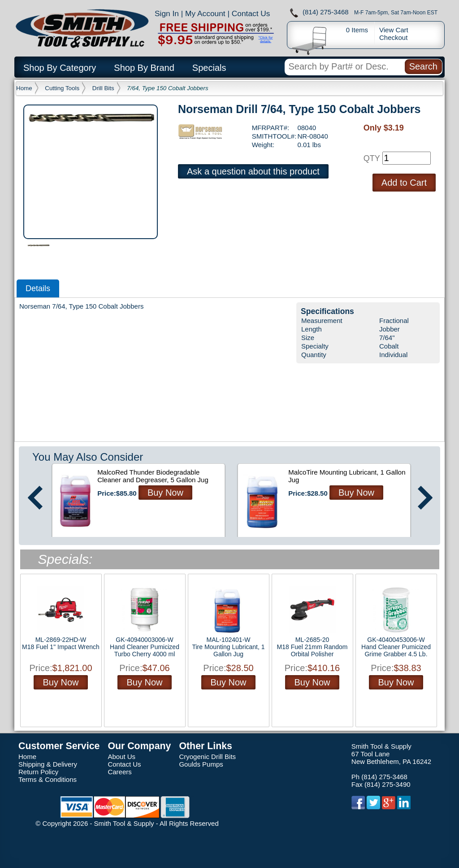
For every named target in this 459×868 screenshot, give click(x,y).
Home (24, 88)
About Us (121, 757)
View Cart (394, 30)
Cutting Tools (62, 88)
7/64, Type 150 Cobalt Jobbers (167, 88)
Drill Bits (103, 88)
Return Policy (38, 772)
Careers (119, 772)
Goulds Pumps (201, 764)
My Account (205, 13)
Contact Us (251, 13)
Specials (209, 68)
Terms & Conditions (48, 779)
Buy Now (165, 493)
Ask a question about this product (253, 171)
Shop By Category (60, 68)
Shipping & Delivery (48, 764)
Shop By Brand (144, 68)
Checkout (393, 37)
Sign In (167, 13)
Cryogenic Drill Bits (207, 757)
